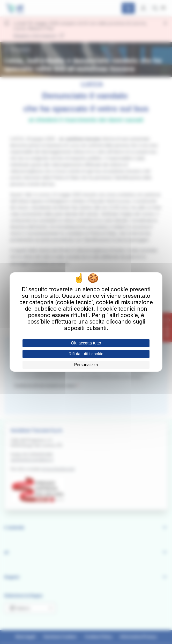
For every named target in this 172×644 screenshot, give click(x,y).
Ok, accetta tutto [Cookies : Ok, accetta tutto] (86, 343)
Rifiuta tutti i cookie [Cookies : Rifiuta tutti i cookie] (86, 354)
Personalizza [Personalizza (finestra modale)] (86, 365)
